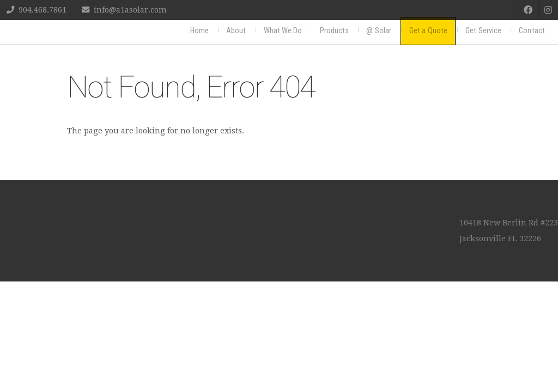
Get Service (483, 31)
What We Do (283, 31)
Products (335, 31)
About (236, 31)
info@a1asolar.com (130, 10)
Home (199, 31)
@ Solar (379, 31)
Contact (532, 31)
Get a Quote (428, 31)
